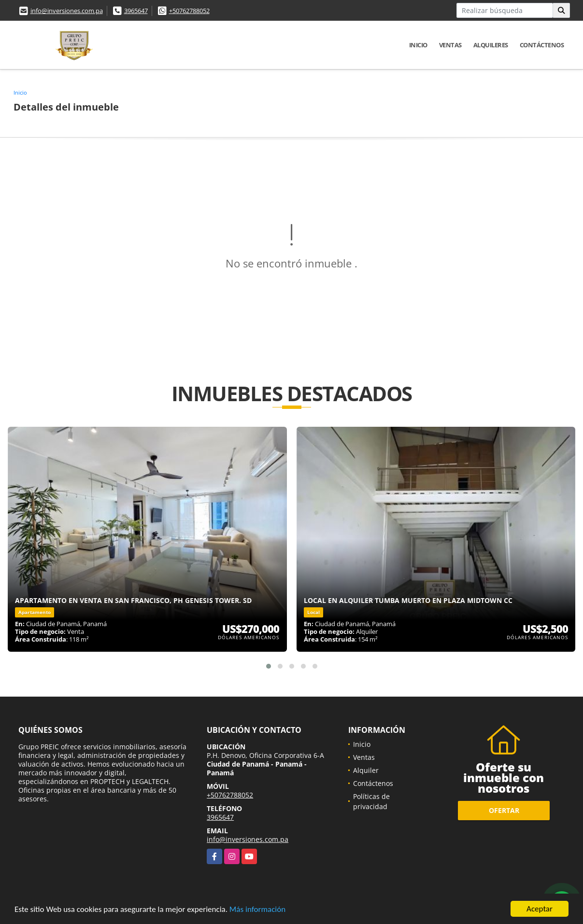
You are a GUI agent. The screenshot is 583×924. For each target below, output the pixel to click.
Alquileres (491, 45)
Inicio (418, 45)
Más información (257, 910)
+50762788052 (189, 11)
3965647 (136, 11)
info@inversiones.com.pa (67, 11)
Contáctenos (542, 45)
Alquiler (366, 770)
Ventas (450, 45)
